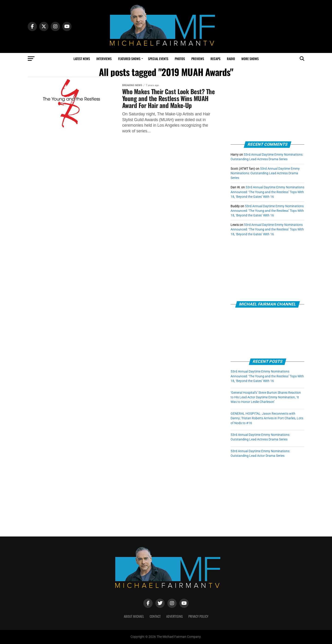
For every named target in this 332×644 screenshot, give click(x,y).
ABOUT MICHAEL (134, 616)
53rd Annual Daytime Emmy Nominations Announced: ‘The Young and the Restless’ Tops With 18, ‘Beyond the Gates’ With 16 (267, 192)
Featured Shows (129, 59)
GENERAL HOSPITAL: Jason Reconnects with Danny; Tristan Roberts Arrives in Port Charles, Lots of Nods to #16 (267, 418)
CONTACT (155, 616)
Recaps (215, 59)
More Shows (250, 59)
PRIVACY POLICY (198, 616)
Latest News (82, 59)
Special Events (158, 59)
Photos (180, 59)
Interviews (104, 59)
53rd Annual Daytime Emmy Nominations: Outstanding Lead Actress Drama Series (265, 173)
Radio (231, 59)
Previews (198, 59)
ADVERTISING (175, 616)
